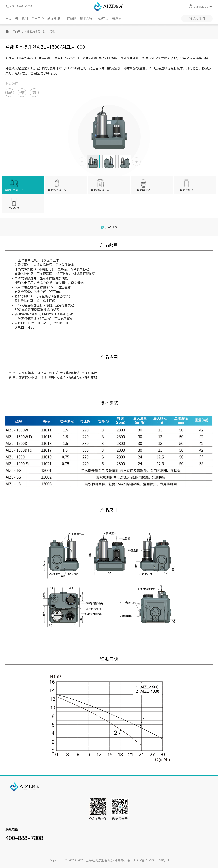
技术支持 (86, 18)
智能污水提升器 (36, 31)
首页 (9, 18)
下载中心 (102, 18)
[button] (136, 162)
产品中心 (38, 18)
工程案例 (70, 18)
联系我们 (118, 18)
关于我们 (22, 18)
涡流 (52, 31)
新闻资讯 (54, 18)
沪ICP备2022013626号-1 (151, 860)
